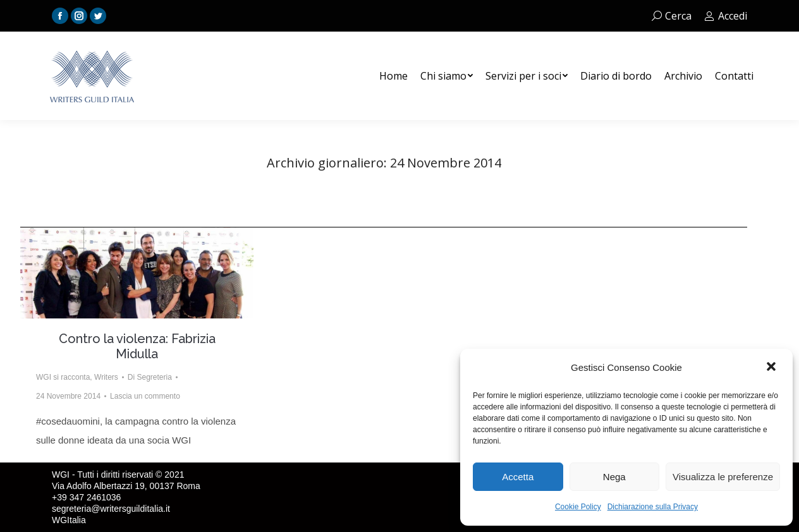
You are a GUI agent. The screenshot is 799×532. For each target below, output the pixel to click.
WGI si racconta (63, 377)
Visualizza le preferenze (723, 477)
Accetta (518, 477)
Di (150, 377)
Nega (614, 477)
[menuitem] (393, 76)
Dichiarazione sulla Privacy (653, 507)
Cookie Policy (578, 507)
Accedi (726, 16)
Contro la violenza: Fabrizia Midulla (137, 346)
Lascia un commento (145, 396)
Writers (106, 377)
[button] (772, 368)
